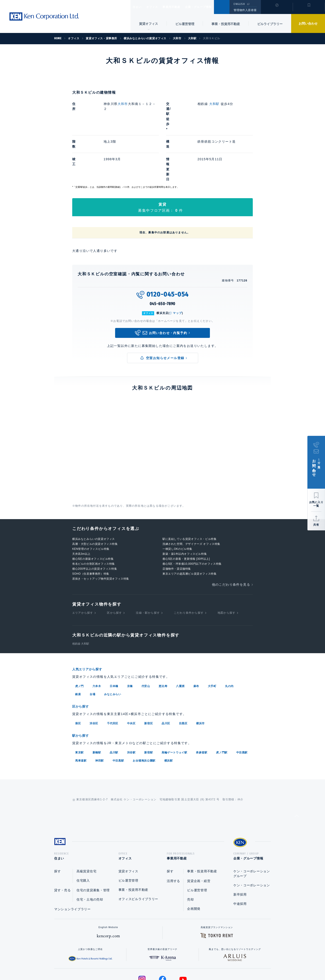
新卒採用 (240, 849)
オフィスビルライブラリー (138, 854)
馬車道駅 (81, 714)
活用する (173, 836)
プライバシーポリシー (156, 962)
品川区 (166, 677)
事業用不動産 (181, 7)
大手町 (212, 640)
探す (57, 826)
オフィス (158, 7)
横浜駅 (169, 714)
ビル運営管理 (185, 24)
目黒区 (183, 677)
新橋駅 (97, 706)
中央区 (131, 677)
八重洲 (180, 640)
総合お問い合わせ (117, 962)
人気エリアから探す (90, 624)
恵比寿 (163, 640)
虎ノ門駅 (222, 706)
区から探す (114, 567)
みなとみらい (113, 648)
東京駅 (79, 706)
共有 (316, 525)
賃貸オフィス (128, 826)
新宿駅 (149, 706)
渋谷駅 (131, 706)
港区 (78, 677)
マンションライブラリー (72, 864)
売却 (190, 854)
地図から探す (226, 567)
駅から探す (82, 689)
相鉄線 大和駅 (81, 598)
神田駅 (100, 714)
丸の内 (229, 640)
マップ (177, 268)
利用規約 (187, 962)
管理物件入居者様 (245, 10)
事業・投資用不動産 (226, 24)
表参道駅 (202, 706)
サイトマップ (211, 962)
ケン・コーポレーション (252, 840)
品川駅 (114, 706)
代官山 (146, 640)
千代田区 (113, 677)
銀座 (78, 648)
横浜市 (200, 677)
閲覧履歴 (276, 10)
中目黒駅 (242, 706)
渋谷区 (94, 677)
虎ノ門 (79, 640)
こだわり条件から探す (189, 567)
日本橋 (114, 640)
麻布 (196, 640)
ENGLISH (239, 4)
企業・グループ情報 (212, 7)
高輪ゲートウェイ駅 (174, 706)
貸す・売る (63, 845)
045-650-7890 (163, 258)
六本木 (97, 640)
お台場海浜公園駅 (144, 714)
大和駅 (214, 104)
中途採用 (240, 859)
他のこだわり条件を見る (231, 539)
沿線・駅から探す (148, 567)
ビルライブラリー (270, 24)
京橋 (130, 640)
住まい (139, 7)
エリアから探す (83, 567)
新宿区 (149, 677)
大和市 (123, 104)
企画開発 (194, 864)
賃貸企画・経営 (199, 836)
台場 (92, 648)
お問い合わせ (308, 23)
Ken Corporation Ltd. (44, 16)
